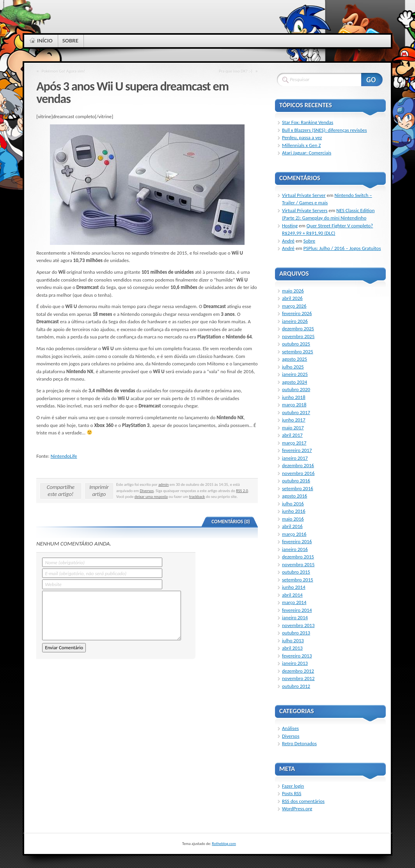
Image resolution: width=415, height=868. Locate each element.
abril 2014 (292, 595)
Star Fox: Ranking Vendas (308, 122)
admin (164, 484)
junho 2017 (294, 420)
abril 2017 (292, 435)
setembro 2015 (298, 580)
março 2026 (294, 306)
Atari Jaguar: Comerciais (307, 153)
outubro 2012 (296, 686)
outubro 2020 (296, 389)
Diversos (147, 491)
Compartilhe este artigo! (61, 491)
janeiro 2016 (295, 549)
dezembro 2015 (298, 557)
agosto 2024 (294, 382)
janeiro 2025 (295, 374)
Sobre (309, 241)
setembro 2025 (298, 352)
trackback (197, 497)
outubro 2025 (296, 344)
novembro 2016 (298, 473)
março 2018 (294, 405)
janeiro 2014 (295, 617)
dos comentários (303, 801)
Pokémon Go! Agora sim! (63, 71)
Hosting (290, 226)
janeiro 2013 (295, 663)
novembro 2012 (298, 678)
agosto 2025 (294, 359)
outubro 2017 (296, 412)
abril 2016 (292, 526)
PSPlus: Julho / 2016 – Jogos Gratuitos (342, 248)
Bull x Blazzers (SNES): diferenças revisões (325, 130)
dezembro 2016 (298, 465)
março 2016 (294, 534)
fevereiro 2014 (297, 610)
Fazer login (293, 786)
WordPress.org (297, 809)
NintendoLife (64, 456)
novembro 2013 (298, 625)
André (288, 241)
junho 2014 (294, 587)
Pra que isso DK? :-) (236, 71)
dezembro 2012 (298, 671)
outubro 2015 (296, 572)
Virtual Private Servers (305, 210)
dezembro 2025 (298, 329)
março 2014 (294, 602)
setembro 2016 (298, 488)
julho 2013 (293, 640)
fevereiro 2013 (297, 656)
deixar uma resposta (151, 497)
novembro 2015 (298, 564)
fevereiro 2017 (297, 450)
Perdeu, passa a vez (302, 137)
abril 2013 (292, 648)
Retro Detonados (299, 743)
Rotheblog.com (224, 844)
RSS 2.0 (242, 491)
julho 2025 (293, 367)
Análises (290, 728)
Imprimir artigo (99, 491)
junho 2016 (294, 511)
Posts (292, 793)
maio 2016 (293, 519)
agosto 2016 (294, 496)
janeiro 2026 (295, 321)
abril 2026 (292, 298)
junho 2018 (294, 397)
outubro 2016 (296, 481)
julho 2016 (293, 504)
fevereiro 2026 (297, 313)
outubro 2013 (296, 633)
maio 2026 (293, 291)
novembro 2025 (298, 336)
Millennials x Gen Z (301, 145)
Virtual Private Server (304, 195)
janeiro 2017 (295, 458)
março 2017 (294, 443)
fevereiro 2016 (297, 541)
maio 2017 (293, 428)
